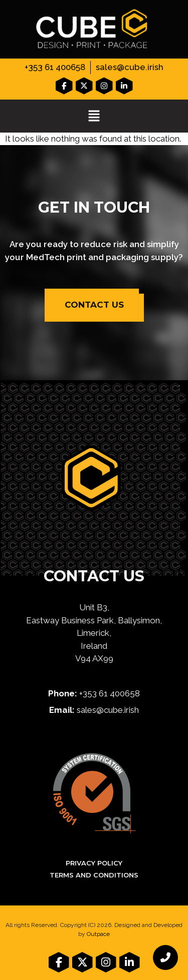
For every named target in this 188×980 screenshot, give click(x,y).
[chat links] (165, 957)
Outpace (98, 934)
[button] (94, 117)
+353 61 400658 (55, 67)
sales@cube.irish (130, 67)
